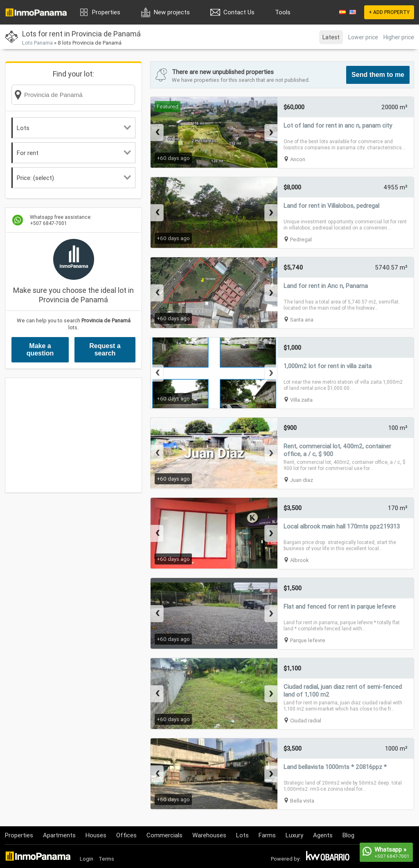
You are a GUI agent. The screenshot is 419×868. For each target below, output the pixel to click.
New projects (172, 12)
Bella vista (302, 801)
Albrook (300, 560)
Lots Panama (37, 43)
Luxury (294, 835)
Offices (126, 835)
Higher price (399, 37)
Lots (74, 128)
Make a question (40, 350)
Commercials (164, 835)
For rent (74, 153)
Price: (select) (74, 178)
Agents (323, 835)
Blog (348, 835)
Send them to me (378, 75)
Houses (96, 835)
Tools (283, 12)
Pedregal (301, 239)
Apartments (59, 835)
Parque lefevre (308, 640)
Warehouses (209, 835)
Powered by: (286, 859)
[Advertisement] (73, 435)
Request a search (105, 350)
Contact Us (239, 12)
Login (87, 859)
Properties (106, 12)
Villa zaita (301, 400)
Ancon (298, 159)
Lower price (363, 37)
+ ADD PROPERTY (389, 12)
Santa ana (302, 320)
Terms (106, 859)
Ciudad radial (306, 721)
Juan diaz (302, 480)
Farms (267, 835)
